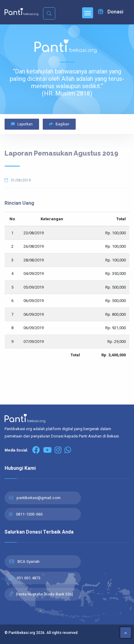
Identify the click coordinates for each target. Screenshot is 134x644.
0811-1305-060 (29, 514)
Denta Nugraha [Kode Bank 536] (44, 594)
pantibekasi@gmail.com (38, 498)
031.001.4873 (28, 578)
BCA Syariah (28, 561)
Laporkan (22, 124)
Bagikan (59, 124)
